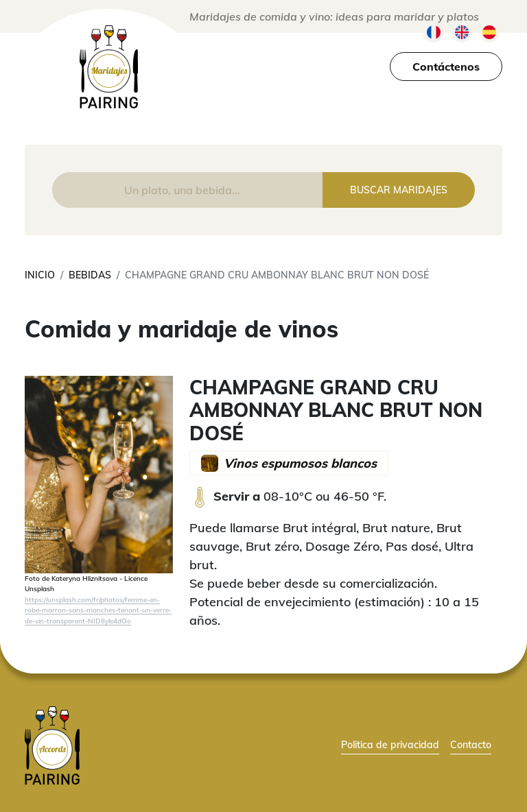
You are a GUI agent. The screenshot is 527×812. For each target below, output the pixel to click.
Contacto (471, 744)
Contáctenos (446, 67)
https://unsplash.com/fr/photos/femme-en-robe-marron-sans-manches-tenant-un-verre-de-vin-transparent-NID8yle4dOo (98, 610)
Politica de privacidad (390, 744)
